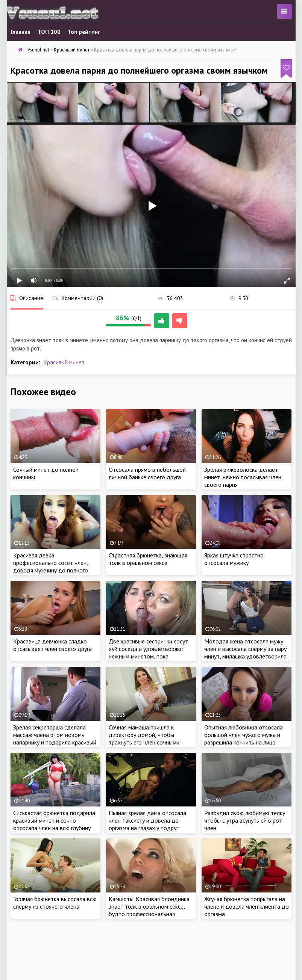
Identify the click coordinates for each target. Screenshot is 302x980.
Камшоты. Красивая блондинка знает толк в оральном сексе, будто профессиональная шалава (149, 910)
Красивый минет (64, 362)
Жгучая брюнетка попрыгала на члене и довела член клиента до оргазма (247, 906)
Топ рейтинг (84, 32)
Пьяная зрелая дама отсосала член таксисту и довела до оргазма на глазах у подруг (147, 820)
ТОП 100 (49, 32)
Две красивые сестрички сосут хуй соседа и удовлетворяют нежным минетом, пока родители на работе (148, 652)
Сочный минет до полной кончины (46, 473)
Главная (20, 32)
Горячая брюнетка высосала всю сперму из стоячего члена (55, 903)
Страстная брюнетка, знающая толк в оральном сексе (148, 559)
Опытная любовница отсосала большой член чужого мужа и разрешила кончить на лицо (244, 735)
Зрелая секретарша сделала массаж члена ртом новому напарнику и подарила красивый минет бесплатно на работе (55, 738)
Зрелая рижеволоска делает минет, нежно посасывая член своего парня (243, 477)
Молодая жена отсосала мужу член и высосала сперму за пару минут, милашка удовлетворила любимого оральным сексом (245, 652)
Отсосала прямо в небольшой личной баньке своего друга (147, 473)
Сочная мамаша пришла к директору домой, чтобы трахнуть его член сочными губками (144, 738)
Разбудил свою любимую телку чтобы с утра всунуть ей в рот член (245, 820)
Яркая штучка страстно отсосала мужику (234, 559)
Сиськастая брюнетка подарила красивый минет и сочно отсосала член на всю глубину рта (54, 824)
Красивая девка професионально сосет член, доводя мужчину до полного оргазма (51, 566)
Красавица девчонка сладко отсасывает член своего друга (52, 645)
